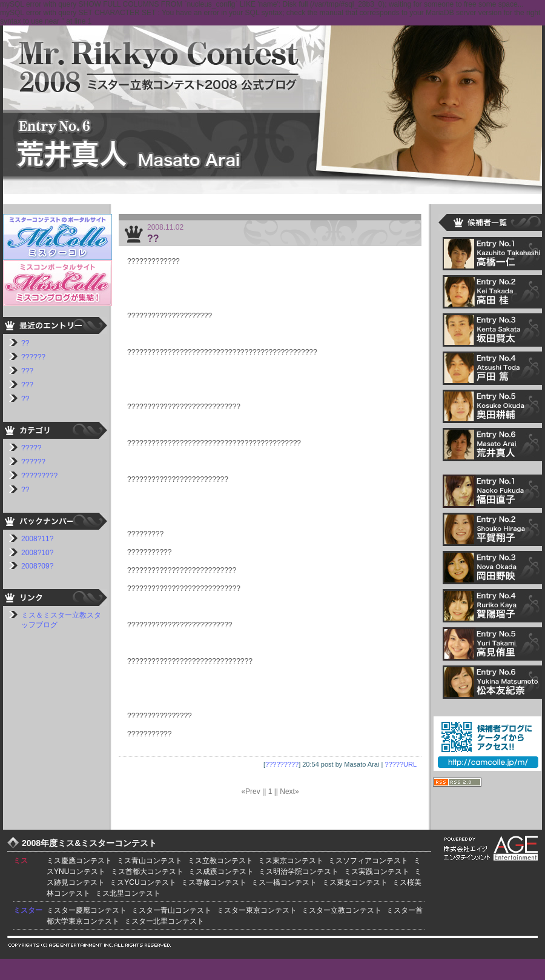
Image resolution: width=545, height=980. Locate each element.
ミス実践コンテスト (377, 872)
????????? (282, 764)
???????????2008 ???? (272, 107)
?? (153, 238)
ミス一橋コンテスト (284, 882)
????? (31, 448)
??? (27, 371)
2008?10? (37, 553)
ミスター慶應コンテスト (87, 910)
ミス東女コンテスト (355, 882)
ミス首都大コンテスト (147, 872)
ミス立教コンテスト (220, 861)
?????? (33, 357)
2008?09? (37, 566)
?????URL (401, 764)
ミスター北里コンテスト (164, 921)
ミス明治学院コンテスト (299, 872)
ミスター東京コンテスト (257, 910)
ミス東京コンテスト (291, 861)
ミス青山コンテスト (150, 861)
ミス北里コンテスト (128, 893)
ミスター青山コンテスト (171, 910)
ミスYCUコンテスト (143, 882)
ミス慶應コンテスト (79, 861)
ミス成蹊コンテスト (221, 872)
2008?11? (37, 539)
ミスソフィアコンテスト (368, 861)
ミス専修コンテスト (214, 882)
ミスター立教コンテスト (342, 910)
